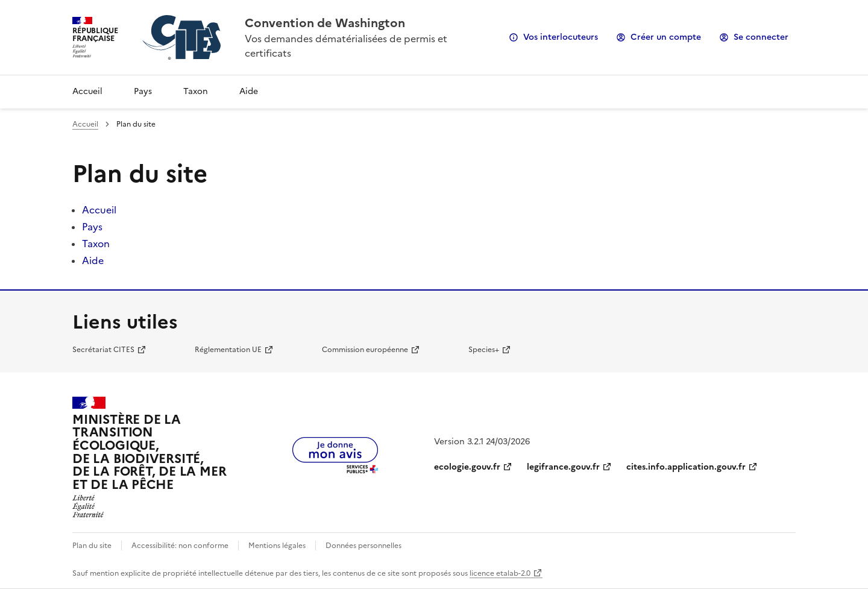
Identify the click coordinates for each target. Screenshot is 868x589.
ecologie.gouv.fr (467, 467)
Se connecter (761, 37)
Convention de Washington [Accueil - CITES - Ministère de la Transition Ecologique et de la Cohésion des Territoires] (325, 23)
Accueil (87, 91)
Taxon (196, 91)
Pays (143, 91)
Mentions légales (277, 546)
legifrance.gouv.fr (563, 467)
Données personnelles (363, 546)
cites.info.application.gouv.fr (686, 467)
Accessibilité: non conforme (180, 546)
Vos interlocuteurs (561, 37)
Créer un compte (666, 37)
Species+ (484, 350)
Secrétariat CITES (103, 350)
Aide (249, 91)
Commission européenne (365, 350)
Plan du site (92, 546)
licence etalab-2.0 (500, 573)
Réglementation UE (228, 350)
